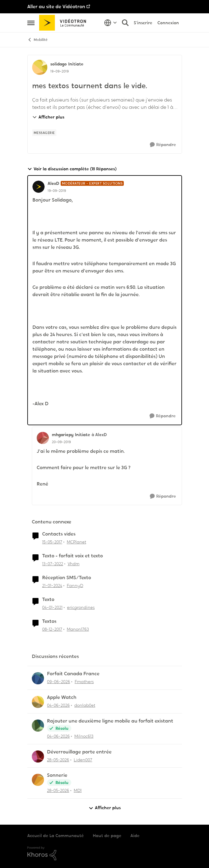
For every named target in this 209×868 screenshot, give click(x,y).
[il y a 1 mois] (59, 682)
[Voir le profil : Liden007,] (38, 756)
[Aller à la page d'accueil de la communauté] (65, 23)
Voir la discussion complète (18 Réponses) (72, 169)
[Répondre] (163, 145)
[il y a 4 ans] (53, 564)
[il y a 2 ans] (52, 586)
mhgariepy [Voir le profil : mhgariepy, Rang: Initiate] (63, 435)
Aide (135, 836)
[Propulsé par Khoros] (105, 853)
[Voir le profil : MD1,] (38, 780)
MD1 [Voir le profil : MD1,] (78, 790)
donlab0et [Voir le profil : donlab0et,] (85, 705)
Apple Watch (62, 697)
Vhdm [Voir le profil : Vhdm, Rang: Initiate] (74, 564)
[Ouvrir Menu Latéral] (31, 23)
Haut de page (107, 836)
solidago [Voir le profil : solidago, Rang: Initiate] (59, 64)
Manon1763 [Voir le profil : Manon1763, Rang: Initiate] (78, 629)
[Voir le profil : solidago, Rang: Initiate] (40, 67)
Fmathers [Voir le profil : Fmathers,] (84, 682)
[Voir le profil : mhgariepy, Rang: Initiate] (43, 438)
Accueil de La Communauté (56, 836)
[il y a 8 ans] (52, 629)
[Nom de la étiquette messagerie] (44, 133)
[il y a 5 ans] (52, 608)
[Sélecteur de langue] (111, 23)
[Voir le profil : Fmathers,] (38, 678)
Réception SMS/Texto (67, 578)
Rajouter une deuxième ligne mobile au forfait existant (110, 721)
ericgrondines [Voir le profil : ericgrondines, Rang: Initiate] (81, 607)
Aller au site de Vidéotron (56, 7)
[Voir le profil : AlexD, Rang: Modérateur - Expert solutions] (39, 187)
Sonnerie (57, 775)
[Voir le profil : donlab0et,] (38, 702)
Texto (48, 599)
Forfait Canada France (73, 674)
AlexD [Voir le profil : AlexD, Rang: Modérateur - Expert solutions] (53, 183)
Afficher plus (48, 117)
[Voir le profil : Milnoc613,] (38, 726)
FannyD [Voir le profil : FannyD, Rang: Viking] (75, 586)
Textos (49, 621)
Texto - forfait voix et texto (72, 556)
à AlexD (99, 435)
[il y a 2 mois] (58, 736)
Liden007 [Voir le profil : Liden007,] (83, 760)
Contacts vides (59, 534)
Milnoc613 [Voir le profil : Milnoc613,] (84, 736)
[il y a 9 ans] (52, 542)
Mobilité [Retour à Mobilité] (37, 40)
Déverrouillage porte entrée (79, 752)
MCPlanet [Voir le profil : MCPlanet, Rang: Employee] (76, 542)
